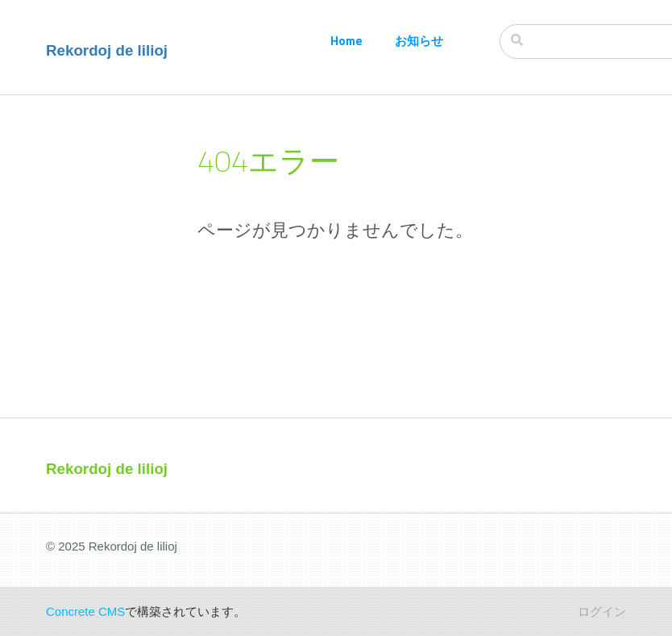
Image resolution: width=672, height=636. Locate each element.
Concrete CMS (85, 611)
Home (346, 41)
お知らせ (419, 41)
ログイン (602, 611)
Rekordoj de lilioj (107, 50)
